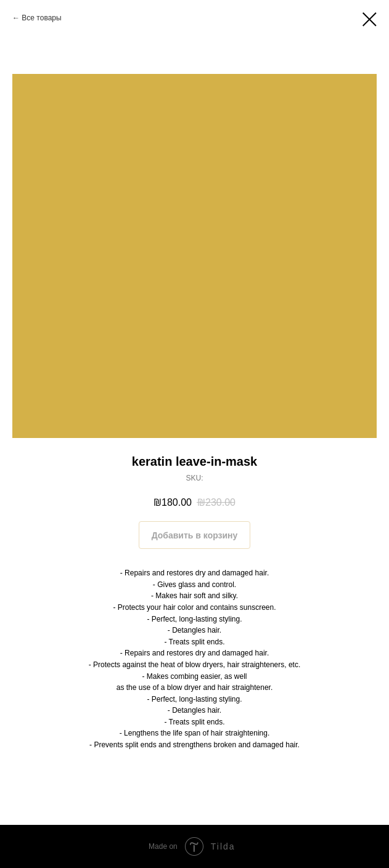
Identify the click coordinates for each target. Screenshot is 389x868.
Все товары (41, 18)
